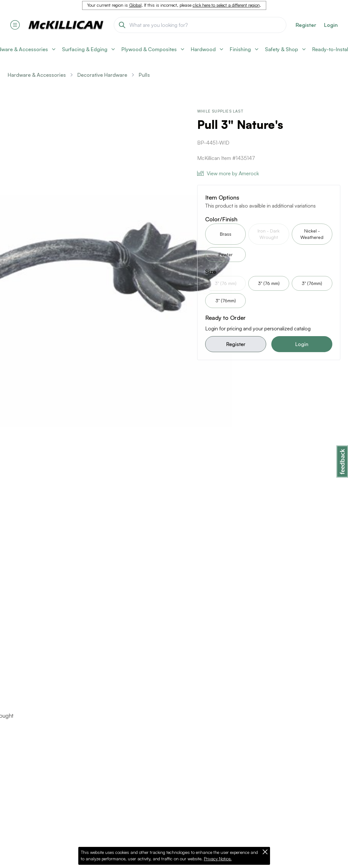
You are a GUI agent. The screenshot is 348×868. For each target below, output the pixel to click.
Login (331, 25)
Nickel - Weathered (312, 234)
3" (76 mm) (269, 283)
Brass (226, 234)
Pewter (226, 254)
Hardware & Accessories (37, 75)
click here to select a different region (226, 5)
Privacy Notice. (218, 859)
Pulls (144, 75)
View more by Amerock (228, 173)
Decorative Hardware (102, 75)
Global (135, 5)
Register (236, 344)
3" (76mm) (312, 283)
